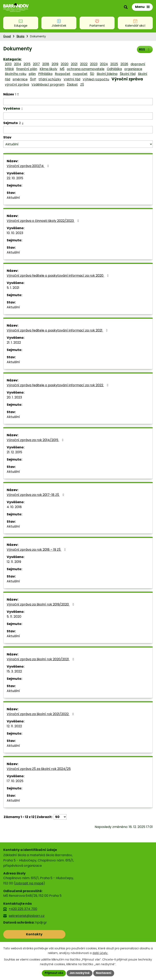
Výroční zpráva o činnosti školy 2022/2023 (43, 221)
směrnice (20, 79)
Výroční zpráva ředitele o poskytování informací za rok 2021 (58, 330)
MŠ (62, 69)
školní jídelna (107, 74)
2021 (74, 64)
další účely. (100, 953)
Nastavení (105, 973)
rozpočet (80, 74)
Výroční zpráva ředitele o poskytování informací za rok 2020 (58, 276)
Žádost (72, 85)
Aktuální (13, 198)
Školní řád (128, 74)
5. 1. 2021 (13, 288)
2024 (104, 64)
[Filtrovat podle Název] (78, 102)
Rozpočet (63, 74)
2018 (46, 64)
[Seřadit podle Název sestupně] (18, 95)
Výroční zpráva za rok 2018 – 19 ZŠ (37, 550)
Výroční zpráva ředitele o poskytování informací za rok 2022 (58, 385)
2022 (84, 64)
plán (32, 74)
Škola (20, 36)
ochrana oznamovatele (86, 69)
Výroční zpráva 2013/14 (28, 166)
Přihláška (45, 74)
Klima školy (48, 69)
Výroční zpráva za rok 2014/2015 (36, 440)
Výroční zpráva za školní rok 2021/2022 (41, 714)
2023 (94, 64)
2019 (55, 64)
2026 (124, 64)
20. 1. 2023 (14, 397)
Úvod (7, 36)
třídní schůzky (50, 79)
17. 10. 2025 (15, 781)
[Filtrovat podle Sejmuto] (78, 130)
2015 (27, 64)
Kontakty (21, 934)
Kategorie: (12, 59)
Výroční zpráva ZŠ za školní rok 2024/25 (39, 769)
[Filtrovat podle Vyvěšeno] (78, 116)
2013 (8, 64)
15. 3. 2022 (14, 671)
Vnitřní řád (72, 79)
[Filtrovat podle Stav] (78, 144)
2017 (36, 64)
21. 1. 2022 (14, 343)
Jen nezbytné (80, 973)
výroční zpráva (17, 85)
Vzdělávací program (48, 85)
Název (10, 94)
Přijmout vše (53, 973)
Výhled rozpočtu (96, 79)
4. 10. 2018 (14, 507)
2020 (65, 64)
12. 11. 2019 (14, 562)
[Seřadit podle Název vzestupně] (18, 94)
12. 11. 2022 (14, 726)
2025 (114, 64)
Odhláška (114, 69)
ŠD (92, 74)
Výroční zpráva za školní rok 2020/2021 (41, 659)
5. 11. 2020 (14, 617)
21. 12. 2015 (14, 452)
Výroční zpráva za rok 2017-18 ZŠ (36, 495)
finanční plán (27, 69)
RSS (145, 49)
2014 (18, 64)
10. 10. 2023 (15, 233)
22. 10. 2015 (15, 178)
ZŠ (82, 85)
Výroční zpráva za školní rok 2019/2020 (41, 604)
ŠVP (33, 79)
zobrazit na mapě (29, 883)
